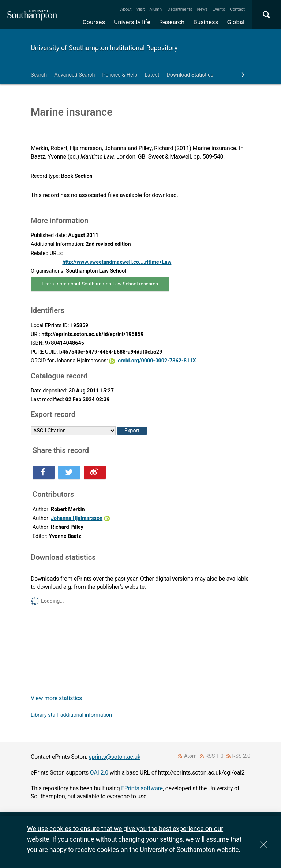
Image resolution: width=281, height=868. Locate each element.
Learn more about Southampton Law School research (100, 284)
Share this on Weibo (95, 472)
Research (172, 22)
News (202, 9)
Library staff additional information (71, 715)
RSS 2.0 (241, 756)
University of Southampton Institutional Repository (104, 48)
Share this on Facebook (44, 472)
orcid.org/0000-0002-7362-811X (157, 361)
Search (39, 75)
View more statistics (56, 698)
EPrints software (142, 788)
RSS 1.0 (214, 756)
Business (206, 22)
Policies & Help (120, 75)
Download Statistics (190, 75)
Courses (94, 22)
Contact (237, 9)
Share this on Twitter (69, 472)
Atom (190, 756)
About (126, 9)
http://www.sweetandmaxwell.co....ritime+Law (117, 262)
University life (132, 22)
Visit (141, 9)
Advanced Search (74, 75)
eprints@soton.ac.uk (115, 757)
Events (219, 9)
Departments (180, 9)
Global (236, 22)
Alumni (156, 9)
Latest (152, 75)
